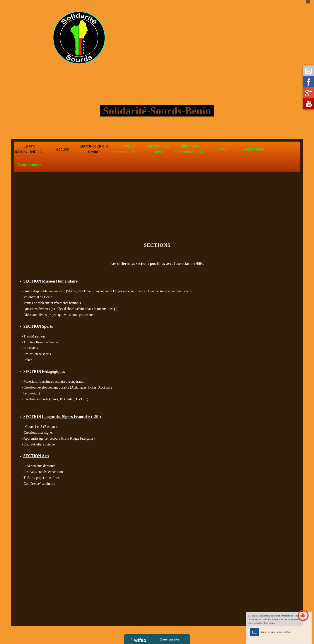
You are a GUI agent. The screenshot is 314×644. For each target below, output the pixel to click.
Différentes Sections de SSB (190, 149)
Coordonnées (30, 164)
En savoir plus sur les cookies (276, 632)
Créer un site (170, 639)
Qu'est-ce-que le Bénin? (94, 149)
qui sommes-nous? (158, 149)
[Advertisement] (157, 208)
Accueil (62, 149)
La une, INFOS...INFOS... (30, 149)
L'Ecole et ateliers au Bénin (126, 149)
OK (255, 632)
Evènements (253, 149)
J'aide (222, 149)
